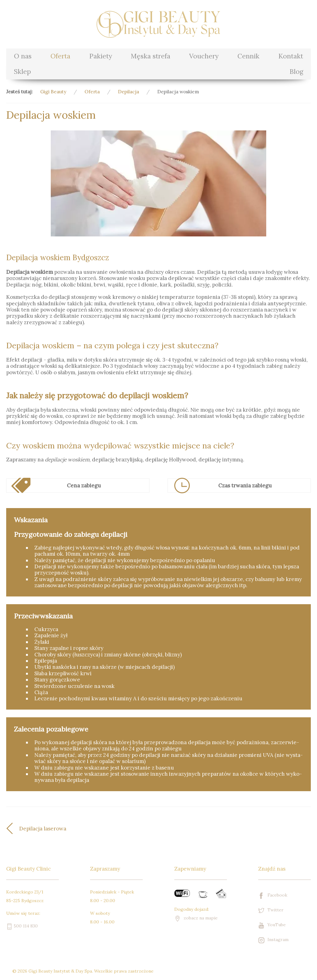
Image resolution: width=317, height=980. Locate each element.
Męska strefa (150, 56)
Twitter (271, 910)
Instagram (273, 940)
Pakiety (101, 56)
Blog (296, 72)
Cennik (248, 56)
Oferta (60, 56)
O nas (23, 56)
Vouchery (204, 56)
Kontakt (291, 56)
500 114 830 (22, 926)
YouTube (272, 925)
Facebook (273, 895)
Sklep (22, 72)
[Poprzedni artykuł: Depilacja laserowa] (82, 829)
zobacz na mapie (196, 918)
